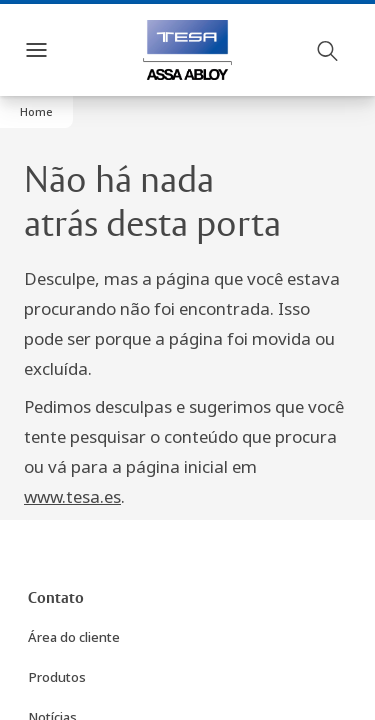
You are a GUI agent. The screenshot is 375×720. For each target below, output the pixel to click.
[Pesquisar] (328, 50)
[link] (56, 599)
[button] (36, 112)
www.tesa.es (72, 496)
